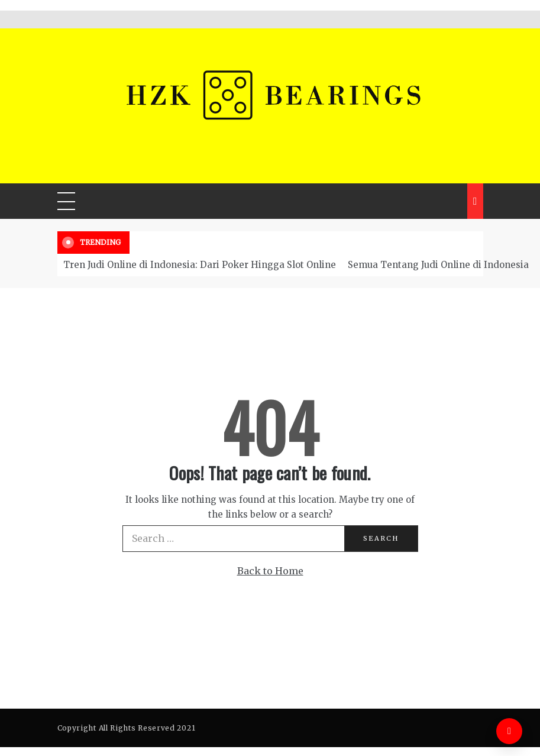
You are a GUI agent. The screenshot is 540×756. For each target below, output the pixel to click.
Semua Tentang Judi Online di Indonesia (438, 265)
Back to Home (270, 571)
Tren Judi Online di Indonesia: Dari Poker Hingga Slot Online (200, 265)
